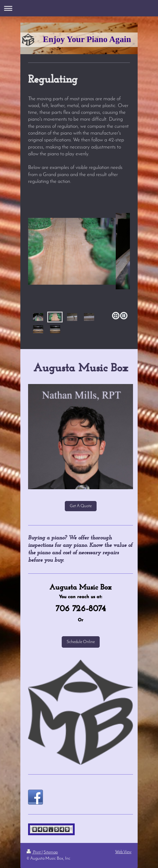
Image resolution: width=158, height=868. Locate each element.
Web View (123, 852)
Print (34, 852)
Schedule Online (81, 642)
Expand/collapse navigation (79, 8)
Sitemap (51, 852)
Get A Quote (81, 506)
